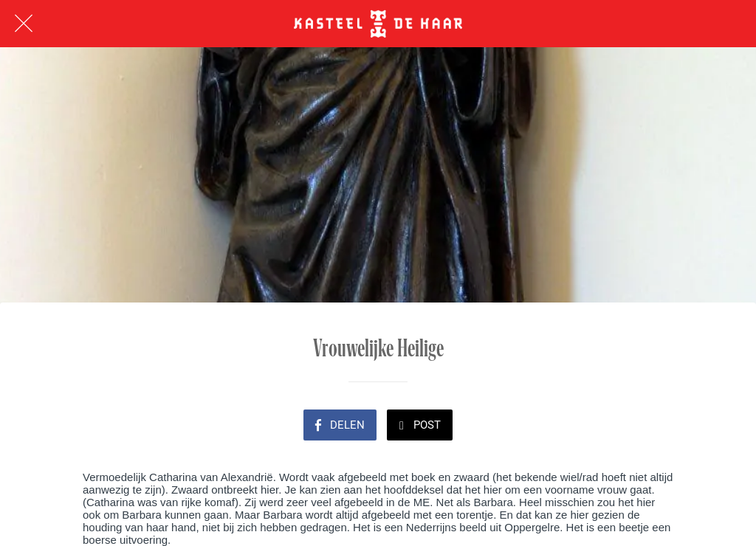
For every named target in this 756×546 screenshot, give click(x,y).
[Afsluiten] (24, 24)
